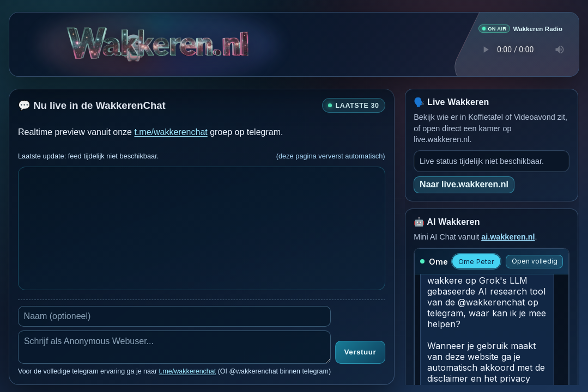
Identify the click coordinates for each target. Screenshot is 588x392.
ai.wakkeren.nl (508, 236)
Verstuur (360, 352)
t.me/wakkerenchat (171, 131)
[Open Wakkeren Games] (134, 41)
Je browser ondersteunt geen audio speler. (520, 50)
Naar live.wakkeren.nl (464, 184)
